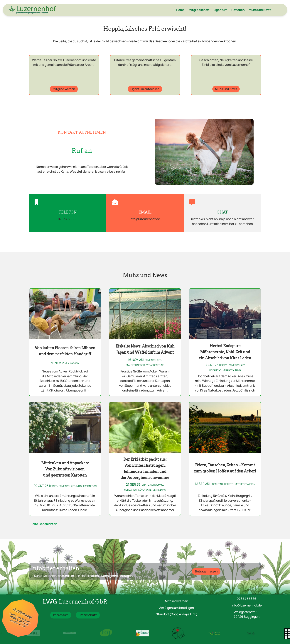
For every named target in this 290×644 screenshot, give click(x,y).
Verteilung (159, 490)
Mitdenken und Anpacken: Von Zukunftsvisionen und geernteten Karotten (65, 469)
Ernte (224, 365)
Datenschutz (88, 615)
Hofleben (238, 10)
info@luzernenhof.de (247, 605)
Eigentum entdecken (145, 89)
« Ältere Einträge (43, 524)
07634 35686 (247, 599)
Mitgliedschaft (199, 10)
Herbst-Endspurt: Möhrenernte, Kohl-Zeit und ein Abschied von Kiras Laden (225, 352)
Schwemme (157, 485)
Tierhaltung (138, 365)
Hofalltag (215, 370)
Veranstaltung (155, 365)
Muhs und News (260, 10)
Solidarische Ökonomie (138, 490)
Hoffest (229, 484)
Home (180, 10)
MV (128, 365)
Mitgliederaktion (86, 486)
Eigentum (220, 10)
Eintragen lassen (206, 571)
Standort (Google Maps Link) (177, 614)
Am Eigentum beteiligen (177, 608)
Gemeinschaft (153, 360)
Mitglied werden (64, 89)
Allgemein (73, 363)
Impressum (61, 615)
